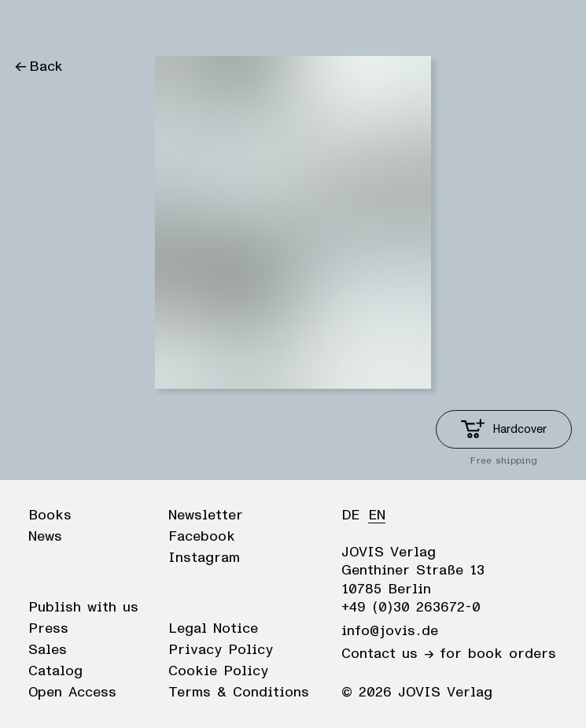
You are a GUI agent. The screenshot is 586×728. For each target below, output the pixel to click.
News (45, 537)
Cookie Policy (218, 671)
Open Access (72, 693)
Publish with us (83, 608)
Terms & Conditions (239, 693)
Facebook (202, 537)
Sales (48, 650)
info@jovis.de (390, 631)
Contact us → (387, 654)
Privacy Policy (221, 650)
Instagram (204, 558)
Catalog (55, 671)
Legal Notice (213, 629)
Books (50, 516)
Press (48, 629)
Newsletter (206, 516)
